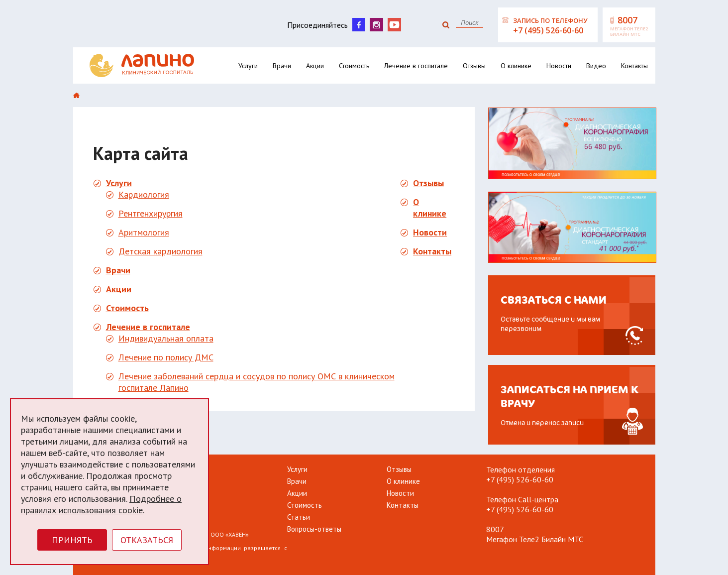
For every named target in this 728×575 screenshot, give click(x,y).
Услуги (248, 66)
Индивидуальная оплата (166, 338)
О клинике (516, 66)
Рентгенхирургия (151, 213)
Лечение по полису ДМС (166, 357)
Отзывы (474, 66)
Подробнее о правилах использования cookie (101, 504)
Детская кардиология (160, 251)
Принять (72, 540)
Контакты (634, 66)
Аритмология (144, 232)
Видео (596, 66)
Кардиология (144, 194)
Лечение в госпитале (416, 66)
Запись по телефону (554, 26)
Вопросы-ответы (314, 529)
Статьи (299, 517)
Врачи (282, 66)
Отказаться (147, 540)
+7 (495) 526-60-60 (520, 479)
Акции (315, 66)
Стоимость (354, 66)
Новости (559, 66)
